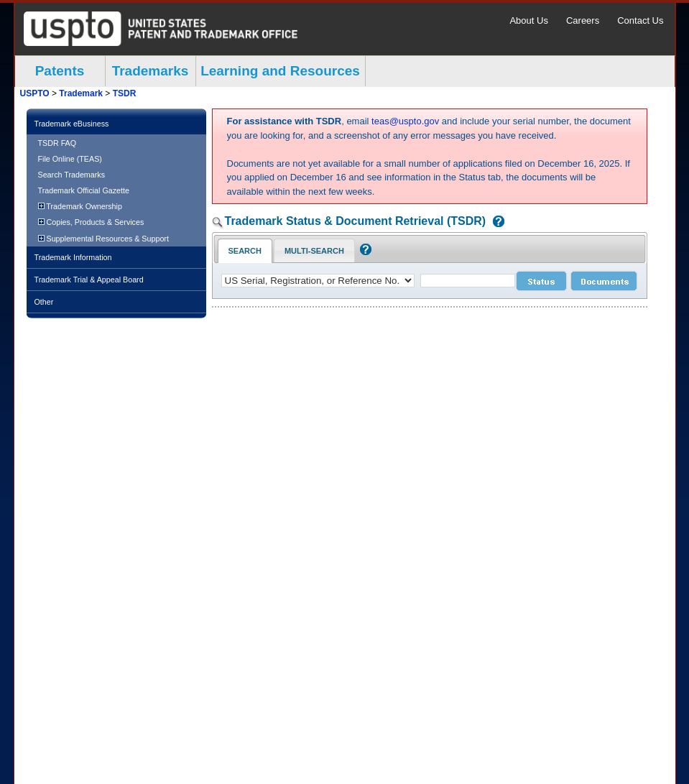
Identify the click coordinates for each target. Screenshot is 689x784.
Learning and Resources (280, 71)
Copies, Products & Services (91, 222)
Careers (583, 20)
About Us (528, 20)
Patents (60, 71)
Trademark (81, 93)
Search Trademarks (72, 175)
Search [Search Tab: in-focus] (245, 251)
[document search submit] (604, 281)
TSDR (125, 93)
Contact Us (640, 20)
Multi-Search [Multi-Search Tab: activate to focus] (314, 251)
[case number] (468, 281)
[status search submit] (541, 281)
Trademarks (151, 71)
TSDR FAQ (57, 143)
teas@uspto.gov (405, 121)
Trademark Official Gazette (84, 190)
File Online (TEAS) (70, 159)
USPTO (35, 93)
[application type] (318, 281)
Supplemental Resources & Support (103, 239)
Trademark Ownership (80, 206)
